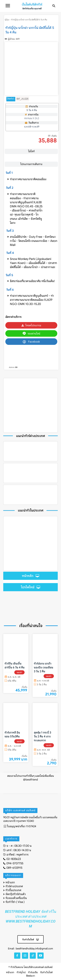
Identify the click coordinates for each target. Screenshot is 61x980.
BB (16, 367)
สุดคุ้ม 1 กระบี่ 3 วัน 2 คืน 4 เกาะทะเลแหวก (42, 736)
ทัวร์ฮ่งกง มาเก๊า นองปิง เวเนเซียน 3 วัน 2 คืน (44, 667)
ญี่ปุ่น (7, 20)
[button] (54, 6)
